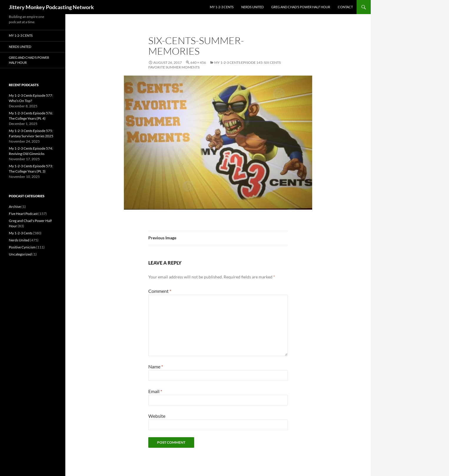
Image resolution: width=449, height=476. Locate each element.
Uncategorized (20, 254)
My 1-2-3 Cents (222, 7)
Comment (160, 291)
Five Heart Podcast (23, 214)
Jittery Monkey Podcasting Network (51, 7)
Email (155, 391)
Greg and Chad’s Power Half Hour (301, 7)
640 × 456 (198, 62)
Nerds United (252, 7)
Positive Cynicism (22, 247)
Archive (15, 207)
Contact (345, 7)
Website (157, 416)
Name (156, 366)
